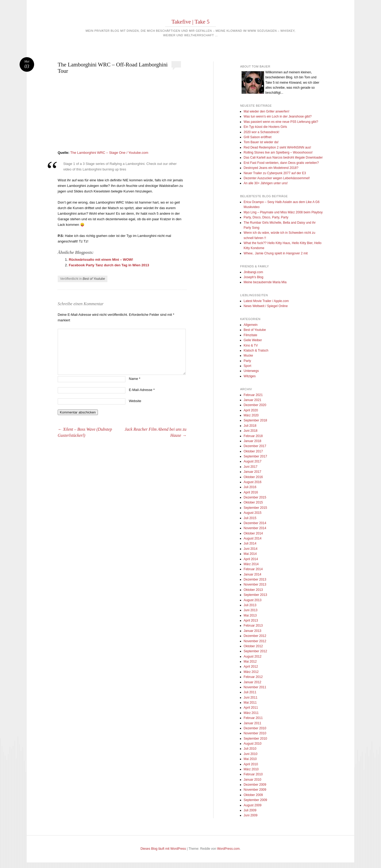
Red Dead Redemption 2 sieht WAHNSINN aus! (277, 147)
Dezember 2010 (255, 728)
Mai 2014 (250, 554)
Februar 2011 (253, 718)
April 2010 (251, 764)
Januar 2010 (253, 780)
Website (135, 401)
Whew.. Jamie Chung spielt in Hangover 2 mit (276, 253)
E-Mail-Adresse (142, 390)
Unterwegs (251, 371)
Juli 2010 (250, 749)
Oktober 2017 (253, 451)
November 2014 (255, 528)
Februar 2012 (253, 677)
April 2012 (251, 667)
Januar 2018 (253, 441)
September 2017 (255, 456)
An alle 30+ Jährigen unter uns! (266, 183)
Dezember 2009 (255, 785)
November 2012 (255, 641)
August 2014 (253, 538)
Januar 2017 (253, 472)
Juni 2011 (251, 698)
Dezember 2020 (255, 405)
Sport (248, 366)
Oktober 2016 (253, 477)
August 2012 (253, 656)
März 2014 (251, 564)
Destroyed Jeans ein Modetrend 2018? (271, 168)
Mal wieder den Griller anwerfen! (267, 111)
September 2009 (255, 800)
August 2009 (253, 805)
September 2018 (255, 420)
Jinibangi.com (253, 272)
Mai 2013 (250, 615)
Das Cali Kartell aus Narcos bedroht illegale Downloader (283, 158)
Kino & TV (251, 345)
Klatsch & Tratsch (256, 350)
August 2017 (253, 461)
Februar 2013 (253, 626)
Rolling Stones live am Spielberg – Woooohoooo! (278, 152)
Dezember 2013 (255, 579)
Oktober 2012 (253, 646)
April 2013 (251, 620)
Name (135, 379)
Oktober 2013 (253, 590)
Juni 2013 (251, 610)
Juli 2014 (250, 543)
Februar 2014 (253, 569)
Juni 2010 (251, 754)
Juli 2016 (250, 487)
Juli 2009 (250, 810)
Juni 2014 (251, 549)
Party (247, 361)
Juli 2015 (250, 518)
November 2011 (255, 687)
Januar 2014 (253, 574)
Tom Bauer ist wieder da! (261, 142)
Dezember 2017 (255, 446)
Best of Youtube (94, 279)
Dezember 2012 (255, 636)
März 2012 (251, 672)
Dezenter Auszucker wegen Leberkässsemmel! (277, 178)
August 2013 (253, 600)
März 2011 (251, 713)
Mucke (248, 356)
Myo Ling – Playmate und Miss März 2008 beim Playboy (283, 212)
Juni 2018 (251, 431)
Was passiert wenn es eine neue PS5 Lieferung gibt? (281, 122)
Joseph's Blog (253, 277)
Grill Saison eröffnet (258, 137)
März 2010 (251, 769)
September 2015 (255, 508)
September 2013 (255, 595)
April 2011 (251, 708)
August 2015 (253, 513)
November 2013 (255, 584)
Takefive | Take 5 (190, 22)
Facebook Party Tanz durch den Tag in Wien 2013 (109, 265)
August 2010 (253, 744)
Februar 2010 (253, 774)
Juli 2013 (250, 605)
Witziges (250, 376)
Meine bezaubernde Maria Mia (265, 282)
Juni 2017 (251, 467)
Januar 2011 (253, 723)
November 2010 (255, 733)
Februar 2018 (253, 436)
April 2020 (251, 410)
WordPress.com (228, 849)
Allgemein (251, 325)
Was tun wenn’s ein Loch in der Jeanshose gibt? (278, 116)
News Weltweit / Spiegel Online (266, 306)
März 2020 (251, 415)
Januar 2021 (253, 400)
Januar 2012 (253, 682)
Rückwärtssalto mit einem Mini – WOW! (101, 260)
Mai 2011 (250, 703)
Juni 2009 (251, 815)
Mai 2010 (250, 759)
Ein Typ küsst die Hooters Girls (265, 127)
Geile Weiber (253, 340)
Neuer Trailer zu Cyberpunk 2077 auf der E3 (275, 173)
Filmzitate (250, 335)
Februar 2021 (253, 395)
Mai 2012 (250, 662)
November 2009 (255, 790)
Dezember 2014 (255, 523)
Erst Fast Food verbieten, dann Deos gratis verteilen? (281, 163)
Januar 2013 (253, 631)
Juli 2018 (250, 426)
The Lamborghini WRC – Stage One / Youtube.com (109, 153)
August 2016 (253, 482)
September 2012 (255, 651)
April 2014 (251, 559)
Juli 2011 (250, 692)
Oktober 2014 (253, 533)
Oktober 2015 (253, 502)
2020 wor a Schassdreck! (262, 132)
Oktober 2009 (253, 795)
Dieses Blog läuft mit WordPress (163, 849)
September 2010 (255, 739)
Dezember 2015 (255, 497)
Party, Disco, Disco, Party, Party (266, 217)
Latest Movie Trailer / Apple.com (266, 301)
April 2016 (251, 492)
